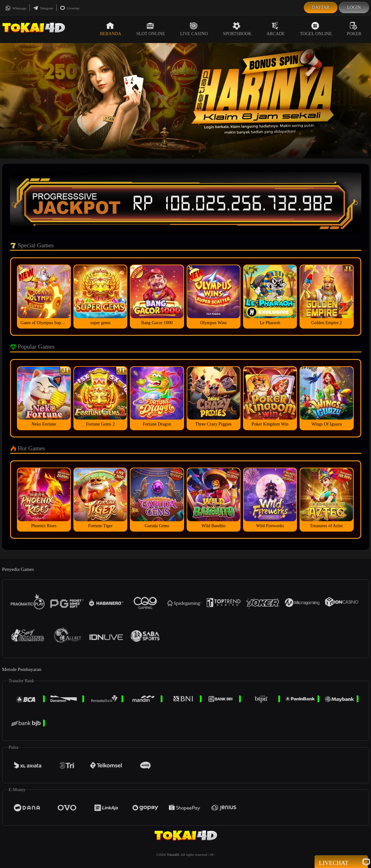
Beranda (110, 29)
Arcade (276, 29)
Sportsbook (237, 29)
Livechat (70, 8)
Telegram (43, 8)
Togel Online (316, 29)
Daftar (321, 7)
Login (354, 7)
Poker (354, 29)
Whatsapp (16, 8)
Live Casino (194, 29)
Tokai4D (173, 855)
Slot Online (151, 29)
